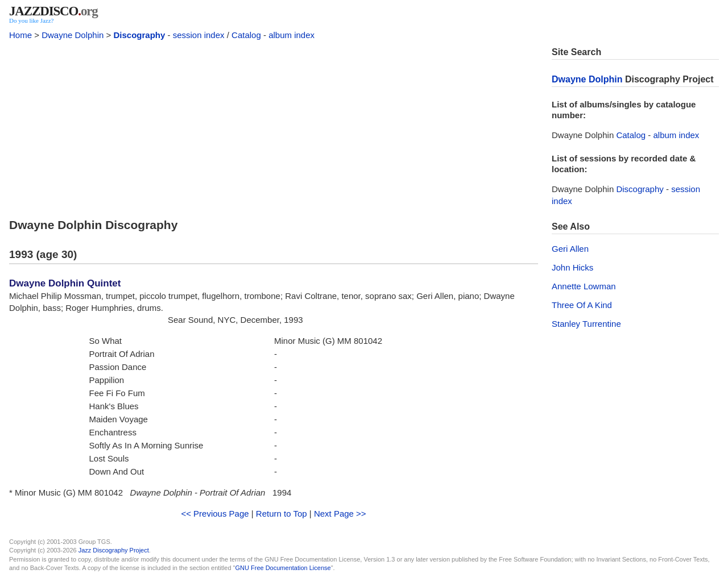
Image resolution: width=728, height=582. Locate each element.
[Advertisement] (274, 126)
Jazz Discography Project (114, 550)
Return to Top (282, 514)
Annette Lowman (584, 286)
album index (291, 35)
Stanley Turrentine (586, 324)
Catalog (246, 35)
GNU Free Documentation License (283, 568)
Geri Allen (570, 249)
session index (199, 35)
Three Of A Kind (582, 305)
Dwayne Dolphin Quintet (65, 283)
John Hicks (572, 267)
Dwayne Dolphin (73, 35)
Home (20, 35)
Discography (139, 35)
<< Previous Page (215, 514)
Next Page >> (340, 514)
